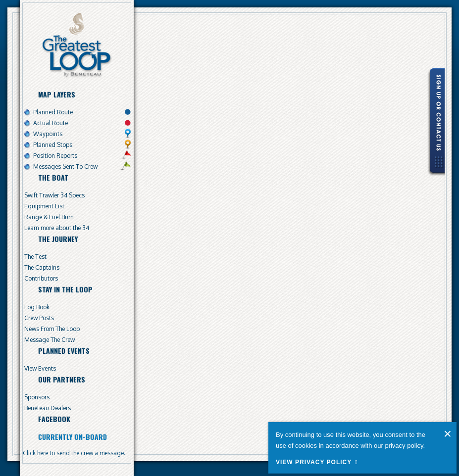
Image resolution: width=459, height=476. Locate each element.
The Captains (42, 267)
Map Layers (57, 94)
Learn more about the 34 (57, 228)
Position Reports (55, 156)
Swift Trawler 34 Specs (54, 195)
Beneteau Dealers (48, 408)
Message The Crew (50, 340)
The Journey (58, 239)
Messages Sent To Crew (65, 167)
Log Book (37, 307)
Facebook (54, 419)
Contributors (41, 278)
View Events (40, 368)
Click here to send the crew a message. (74, 453)
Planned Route (53, 112)
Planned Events (64, 351)
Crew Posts (39, 318)
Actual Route (51, 123)
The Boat (53, 177)
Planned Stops (53, 145)
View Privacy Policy (314, 462)
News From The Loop (52, 329)
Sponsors (37, 397)
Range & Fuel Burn (49, 217)
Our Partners (62, 379)
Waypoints (48, 134)
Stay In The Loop (65, 289)
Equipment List (44, 206)
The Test (35, 257)
